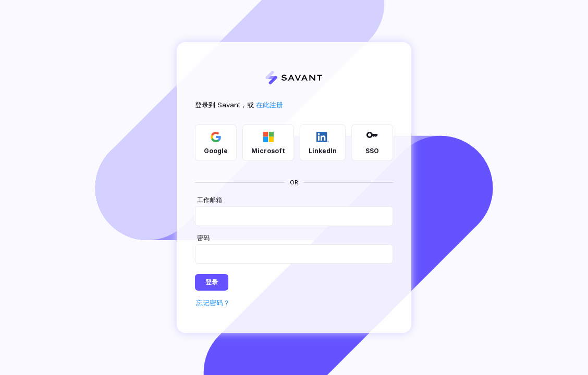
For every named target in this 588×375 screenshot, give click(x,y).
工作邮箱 (210, 200)
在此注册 (269, 105)
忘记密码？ (213, 303)
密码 (203, 238)
